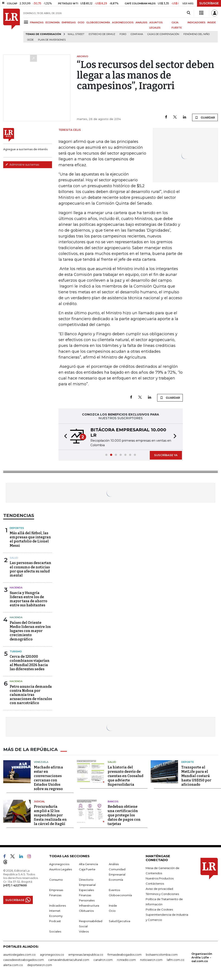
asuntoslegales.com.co (19, 955)
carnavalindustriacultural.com (69, 960)
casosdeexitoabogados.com (24, 960)
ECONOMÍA (53, 22)
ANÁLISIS (141, 22)
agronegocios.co (52, 955)
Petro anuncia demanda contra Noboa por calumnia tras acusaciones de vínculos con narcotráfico (31, 695)
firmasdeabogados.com (125, 955)
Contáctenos (155, 884)
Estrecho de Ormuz (102, 34)
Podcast (55, 921)
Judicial (39, 801)
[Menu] (27, 22)
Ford (123, 34)
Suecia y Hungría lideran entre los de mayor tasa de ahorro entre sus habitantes (28, 599)
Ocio (112, 911)
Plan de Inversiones (52, 40)
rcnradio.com (126, 960)
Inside (113, 906)
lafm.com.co (176, 960)
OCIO (81, 22)
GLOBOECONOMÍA (98, 22)
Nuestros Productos (160, 878)
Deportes (17, 528)
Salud (14, 558)
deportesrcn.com (40, 965)
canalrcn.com (103, 960)
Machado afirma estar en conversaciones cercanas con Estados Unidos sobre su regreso (48, 778)
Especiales (86, 890)
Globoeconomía (120, 895)
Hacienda (16, 588)
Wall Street (76, 34)
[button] (64, 437)
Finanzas (55, 895)
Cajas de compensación (163, 34)
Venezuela (41, 762)
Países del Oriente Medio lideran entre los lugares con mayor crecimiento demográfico (30, 631)
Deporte (188, 762)
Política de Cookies (159, 909)
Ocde (30, 40)
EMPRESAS (69, 22)
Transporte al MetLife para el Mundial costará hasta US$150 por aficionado (196, 776)
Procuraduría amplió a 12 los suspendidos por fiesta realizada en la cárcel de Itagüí (50, 815)
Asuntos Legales (61, 869)
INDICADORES (197, 22)
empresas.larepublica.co (86, 955)
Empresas (56, 890)
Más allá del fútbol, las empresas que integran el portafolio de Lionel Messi (30, 539)
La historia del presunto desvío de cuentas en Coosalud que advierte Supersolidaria (125, 776)
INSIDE (212, 22)
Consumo (56, 880)
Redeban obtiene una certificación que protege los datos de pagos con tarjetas (124, 815)
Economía (116, 880)
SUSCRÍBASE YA (166, 455)
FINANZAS (37, 22)
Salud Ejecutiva (119, 921)
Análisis (114, 864)
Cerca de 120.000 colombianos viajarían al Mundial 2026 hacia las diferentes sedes (30, 663)
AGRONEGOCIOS (123, 22)
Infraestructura (89, 906)
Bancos (113, 801)
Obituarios (86, 911)
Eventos (114, 890)
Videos (84, 931)
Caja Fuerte (87, 869)
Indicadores (58, 906)
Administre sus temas (22, 164)
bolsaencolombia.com (162, 955)
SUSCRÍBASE (209, 3)
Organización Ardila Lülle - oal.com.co (202, 957)
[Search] (189, 13)
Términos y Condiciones (162, 894)
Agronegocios (59, 864)
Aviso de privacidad (159, 889)
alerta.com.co (13, 965)
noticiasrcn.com (151, 960)
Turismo (16, 651)
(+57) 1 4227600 (15, 885)
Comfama (137, 34)
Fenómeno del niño (197, 34)
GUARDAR (205, 117)
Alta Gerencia (88, 864)
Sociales (55, 931)
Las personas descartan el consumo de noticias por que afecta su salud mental (30, 569)
